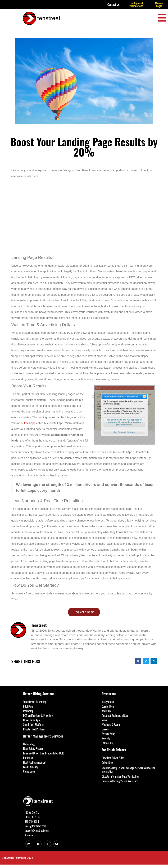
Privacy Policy (109, 734)
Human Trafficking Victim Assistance (120, 781)
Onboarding (29, 744)
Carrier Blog (108, 706)
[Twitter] (47, 844)
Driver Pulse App (31, 720)
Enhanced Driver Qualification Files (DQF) (44, 753)
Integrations (108, 702)
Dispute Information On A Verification (120, 776)
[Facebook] (38, 844)
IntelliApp (30, 423)
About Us (106, 711)
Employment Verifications (136, 4)
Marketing (28, 711)
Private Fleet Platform (34, 729)
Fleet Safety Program (34, 749)
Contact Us (113, 4)
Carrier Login (159, 4)
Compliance (29, 771)
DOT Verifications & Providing (38, 716)
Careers (106, 729)
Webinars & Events (111, 725)
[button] (138, 661)
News (104, 720)
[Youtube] (57, 844)
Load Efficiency (31, 767)
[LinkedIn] (29, 844)
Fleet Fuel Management (35, 762)
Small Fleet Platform (33, 725)
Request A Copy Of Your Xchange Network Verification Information (129, 770)
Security (106, 738)
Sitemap (29, 835)
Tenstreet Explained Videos (115, 716)
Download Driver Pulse (113, 758)
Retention (28, 758)
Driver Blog (107, 763)
